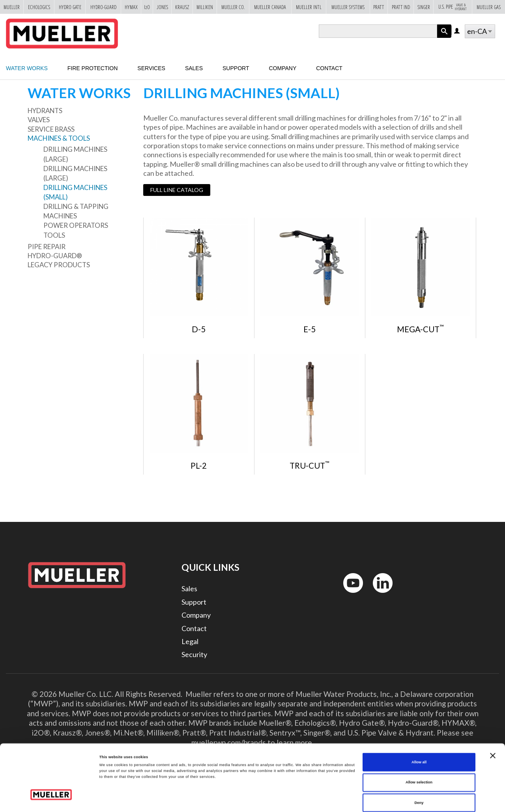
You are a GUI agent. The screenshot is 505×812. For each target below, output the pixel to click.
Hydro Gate (70, 7)
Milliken (205, 7)
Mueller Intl (309, 7)
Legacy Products (59, 265)
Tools (54, 235)
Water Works (27, 68)
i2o (147, 7)
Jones (162, 7)
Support (236, 68)
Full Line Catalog (177, 190)
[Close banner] (493, 722)
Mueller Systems (348, 7)
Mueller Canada (270, 7)
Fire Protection (93, 68)
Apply (444, 38)
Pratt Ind (401, 7)
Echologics (39, 7)
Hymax (131, 7)
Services (151, 68)
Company (282, 68)
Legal (190, 641)
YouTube (349, 595)
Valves (39, 120)
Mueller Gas (489, 7)
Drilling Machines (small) (75, 192)
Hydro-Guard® (55, 256)
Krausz (182, 7)
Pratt (379, 7)
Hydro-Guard (103, 7)
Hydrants (45, 111)
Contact (329, 68)
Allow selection (419, 749)
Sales (194, 68)
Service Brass (51, 129)
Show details (327, 799)
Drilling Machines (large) (75, 154)
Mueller (12, 7)
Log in (457, 31)
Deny (419, 769)
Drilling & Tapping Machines (76, 211)
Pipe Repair (47, 247)
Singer (424, 7)
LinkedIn (379, 595)
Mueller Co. (233, 7)
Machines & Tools (59, 138)
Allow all (419, 728)
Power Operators (76, 225)
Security (194, 654)
